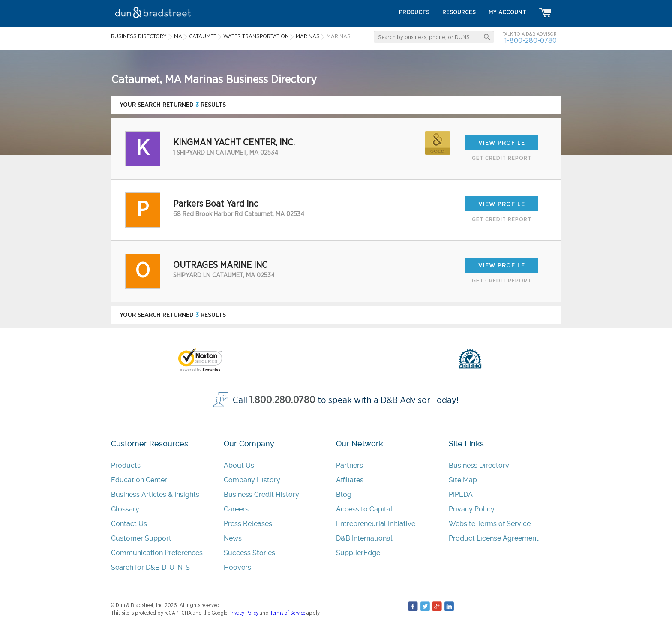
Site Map (463, 480)
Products (126, 465)
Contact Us (129, 524)
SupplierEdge (358, 553)
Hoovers (237, 567)
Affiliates (350, 480)
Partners (349, 465)
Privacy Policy (472, 509)
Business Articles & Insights (155, 494)
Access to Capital (364, 509)
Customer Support (141, 538)
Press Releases (248, 524)
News (233, 538)
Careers (236, 509)
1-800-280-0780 (531, 41)
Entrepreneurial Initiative (376, 524)
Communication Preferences (157, 553)
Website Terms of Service (490, 524)
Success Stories (249, 553)
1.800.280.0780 (282, 400)
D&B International (364, 538)
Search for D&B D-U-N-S (150, 567)
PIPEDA (461, 494)
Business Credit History (261, 494)
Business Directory (479, 465)
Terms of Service (288, 613)
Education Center (139, 480)
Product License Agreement (494, 538)
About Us (239, 465)
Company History (252, 480)
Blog (344, 494)
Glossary (125, 509)
